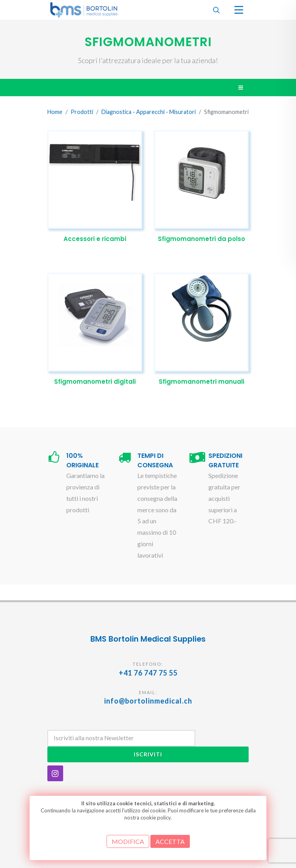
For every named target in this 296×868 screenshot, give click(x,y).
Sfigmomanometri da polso (201, 239)
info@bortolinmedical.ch (148, 701)
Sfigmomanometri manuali (201, 382)
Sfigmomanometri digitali (95, 382)
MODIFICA (128, 841)
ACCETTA (170, 841)
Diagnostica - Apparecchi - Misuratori (149, 112)
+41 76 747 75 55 (148, 673)
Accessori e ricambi (95, 239)
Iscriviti (148, 754)
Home (55, 112)
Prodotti (82, 112)
